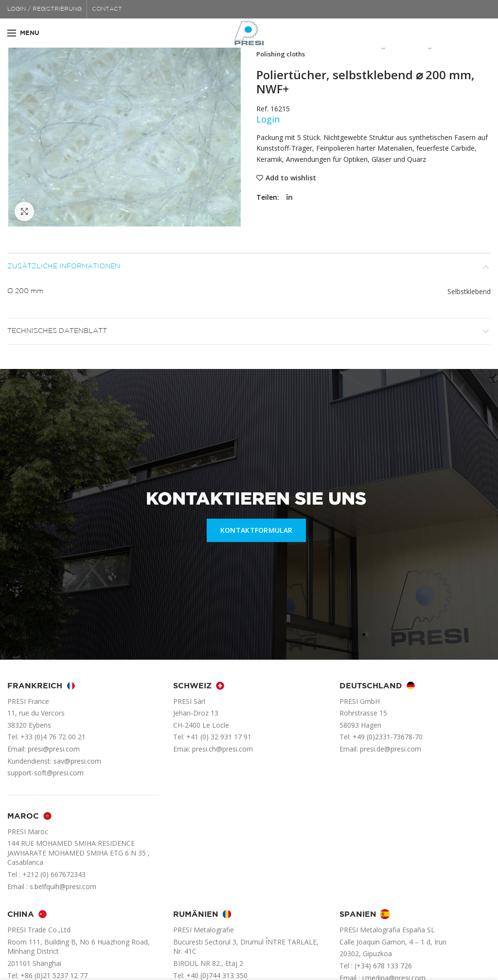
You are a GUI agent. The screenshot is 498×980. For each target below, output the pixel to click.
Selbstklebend (469, 291)
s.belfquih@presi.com (63, 886)
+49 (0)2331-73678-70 (388, 737)
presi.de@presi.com (391, 749)
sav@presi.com (77, 761)
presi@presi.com (54, 749)
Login (268, 119)
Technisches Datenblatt (57, 331)
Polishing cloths (281, 54)
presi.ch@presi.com (222, 749)
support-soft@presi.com (45, 773)
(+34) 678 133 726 (383, 966)
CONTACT (107, 9)
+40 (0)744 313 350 (217, 975)
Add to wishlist (291, 178)
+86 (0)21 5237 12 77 (54, 975)
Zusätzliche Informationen (64, 266)
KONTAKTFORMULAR (257, 530)
